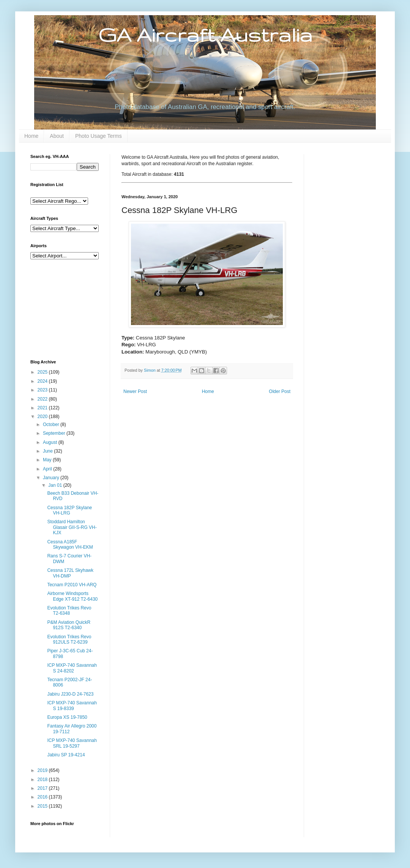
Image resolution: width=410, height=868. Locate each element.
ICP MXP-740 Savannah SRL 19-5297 (72, 743)
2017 (43, 788)
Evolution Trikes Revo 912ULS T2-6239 (69, 639)
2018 (43, 780)
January (52, 478)
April (48, 469)
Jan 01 (56, 485)
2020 (43, 417)
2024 (43, 381)
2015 (43, 806)
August (51, 442)
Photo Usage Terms (99, 136)
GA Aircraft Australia (205, 35)
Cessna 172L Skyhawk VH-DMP (70, 573)
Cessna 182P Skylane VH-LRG (69, 510)
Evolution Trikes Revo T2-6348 (69, 611)
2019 (43, 770)
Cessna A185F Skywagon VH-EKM (70, 544)
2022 (43, 399)
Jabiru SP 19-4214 (66, 755)
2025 (43, 372)
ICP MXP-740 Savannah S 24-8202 (72, 668)
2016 (43, 797)
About (57, 136)
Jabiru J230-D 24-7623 (70, 694)
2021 (43, 408)
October (52, 425)
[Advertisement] (68, 309)
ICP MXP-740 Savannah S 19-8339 (72, 705)
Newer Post (135, 391)
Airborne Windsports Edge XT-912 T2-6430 (72, 596)
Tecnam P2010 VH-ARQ (72, 585)
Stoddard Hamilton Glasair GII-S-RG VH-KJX (72, 527)
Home (31, 136)
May (48, 460)
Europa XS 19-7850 (67, 717)
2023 (43, 390)
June (48, 451)
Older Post (280, 391)
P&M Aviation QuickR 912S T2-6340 (69, 625)
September (55, 433)
